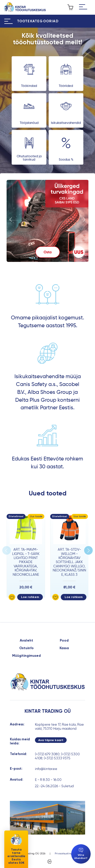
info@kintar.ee (46, 769)
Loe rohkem (30, 597)
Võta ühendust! (81, 854)
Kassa (64, 648)
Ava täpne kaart (51, 740)
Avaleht (26, 641)
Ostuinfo (26, 648)
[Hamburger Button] (83, 7)
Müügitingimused (26, 656)
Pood (64, 641)
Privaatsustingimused (68, 853)
